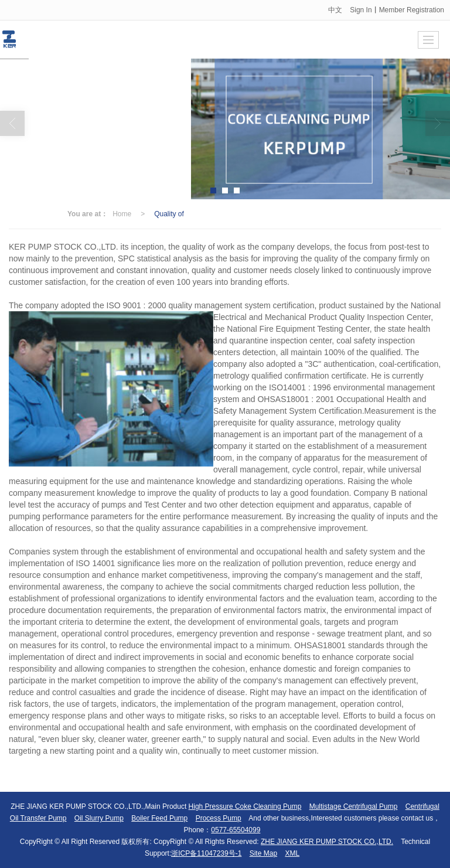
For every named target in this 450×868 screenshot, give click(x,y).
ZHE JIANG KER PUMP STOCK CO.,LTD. (327, 842)
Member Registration (412, 10)
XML (292, 853)
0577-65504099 (236, 830)
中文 (335, 10)
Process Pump (219, 818)
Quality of (169, 214)
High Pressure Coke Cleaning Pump (245, 806)
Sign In (361, 10)
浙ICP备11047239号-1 (206, 853)
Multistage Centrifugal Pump (354, 806)
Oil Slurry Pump (99, 818)
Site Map (263, 853)
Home (122, 214)
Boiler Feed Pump (159, 818)
